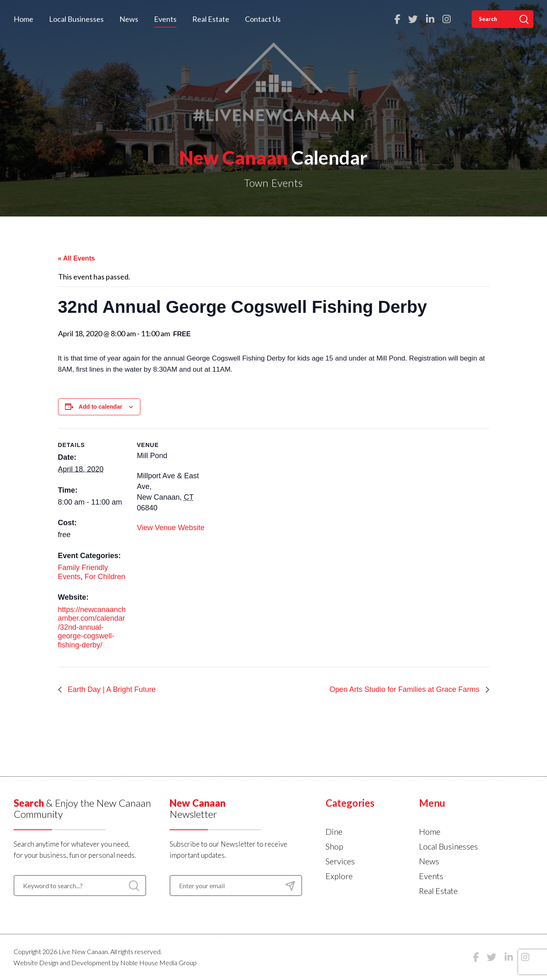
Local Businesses (76, 19)
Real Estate (211, 19)
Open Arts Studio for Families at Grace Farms (405, 689)
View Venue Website (171, 528)
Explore (339, 876)
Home (23, 19)
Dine (334, 831)
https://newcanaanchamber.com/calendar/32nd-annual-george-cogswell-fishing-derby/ (92, 627)
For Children (105, 577)
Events (165, 19)
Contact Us (263, 19)
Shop (334, 846)
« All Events (77, 258)
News (129, 19)
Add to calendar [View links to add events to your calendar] (100, 407)
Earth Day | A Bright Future (111, 689)
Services (340, 861)
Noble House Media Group (158, 963)
